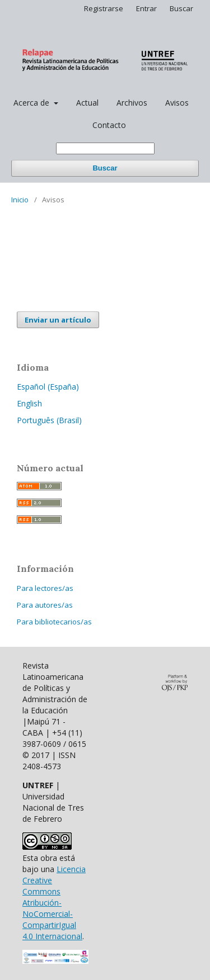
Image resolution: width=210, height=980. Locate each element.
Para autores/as (45, 605)
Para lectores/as (45, 588)
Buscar (105, 168)
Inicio (20, 200)
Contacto (109, 125)
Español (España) (48, 387)
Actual (87, 103)
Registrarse (104, 8)
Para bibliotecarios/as (54, 622)
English (29, 403)
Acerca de (32, 103)
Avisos (177, 103)
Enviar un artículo (58, 320)
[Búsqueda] (105, 148)
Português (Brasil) (49, 420)
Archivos (132, 103)
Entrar (146, 8)
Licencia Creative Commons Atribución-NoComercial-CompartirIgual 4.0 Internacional (54, 903)
